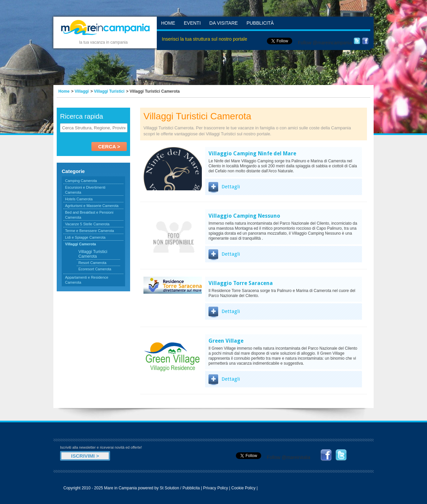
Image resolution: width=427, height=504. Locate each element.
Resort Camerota (92, 263)
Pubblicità (260, 23)
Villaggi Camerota (81, 244)
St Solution (169, 488)
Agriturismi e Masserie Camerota (92, 206)
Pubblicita (191, 488)
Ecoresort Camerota (95, 269)
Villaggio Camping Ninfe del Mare (252, 153)
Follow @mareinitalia (289, 457)
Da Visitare (224, 23)
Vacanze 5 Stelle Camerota (87, 224)
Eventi (192, 23)
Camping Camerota (81, 181)
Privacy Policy (216, 488)
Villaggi (82, 91)
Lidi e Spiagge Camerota (85, 237)
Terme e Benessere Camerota (90, 231)
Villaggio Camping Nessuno (244, 216)
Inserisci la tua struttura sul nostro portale (204, 39)
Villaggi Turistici (109, 91)
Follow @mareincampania (325, 43)
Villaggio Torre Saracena (241, 283)
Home (168, 23)
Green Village (226, 341)
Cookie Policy (243, 488)
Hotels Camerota (79, 199)
